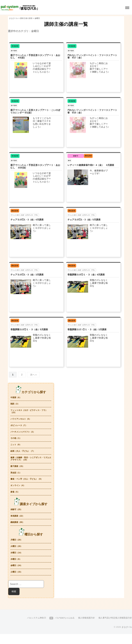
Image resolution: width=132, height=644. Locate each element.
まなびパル (126, 637)
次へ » (33, 375)
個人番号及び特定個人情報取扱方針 (114, 628)
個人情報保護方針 (83, 628)
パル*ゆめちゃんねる (60, 628)
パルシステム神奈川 (30, 628)
